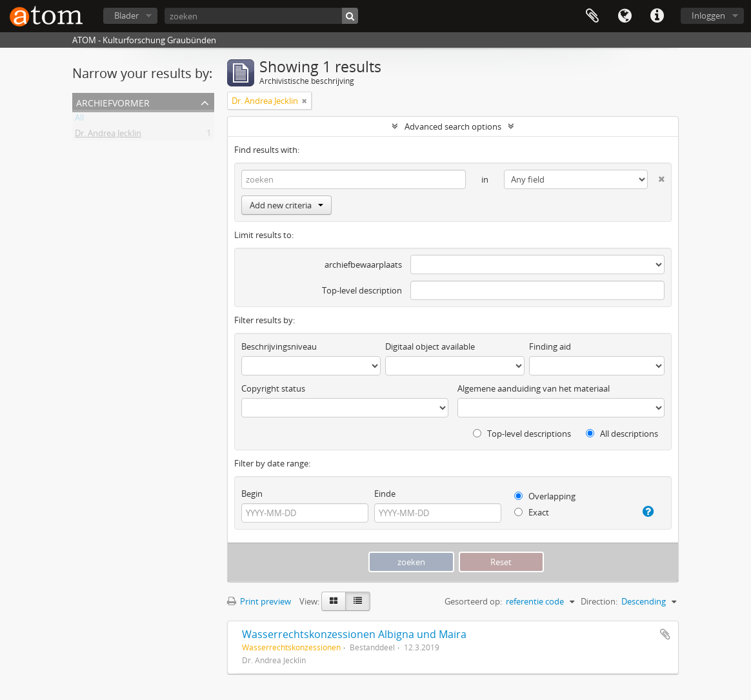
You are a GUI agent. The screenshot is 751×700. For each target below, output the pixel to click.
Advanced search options (453, 126)
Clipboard (592, 16)
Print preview (259, 601)
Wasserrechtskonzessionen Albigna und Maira (354, 634)
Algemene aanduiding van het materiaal (534, 388)
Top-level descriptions (522, 434)
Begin (252, 494)
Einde (385, 494)
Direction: (599, 601)
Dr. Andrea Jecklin (108, 135)
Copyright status (273, 388)
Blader (126, 15)
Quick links (657, 16)
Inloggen (708, 15)
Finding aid (550, 346)
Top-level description (362, 290)
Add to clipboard (665, 634)
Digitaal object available (430, 346)
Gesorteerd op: (473, 601)
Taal (625, 16)
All (79, 120)
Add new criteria (286, 205)
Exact (532, 512)
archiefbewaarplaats (363, 265)
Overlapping (545, 496)
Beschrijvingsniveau (279, 346)
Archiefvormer (113, 102)
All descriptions (622, 434)
